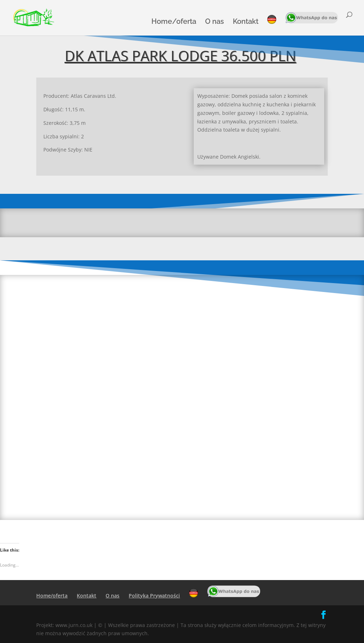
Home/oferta (174, 22)
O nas (215, 22)
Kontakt (246, 22)
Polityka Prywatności (154, 596)
